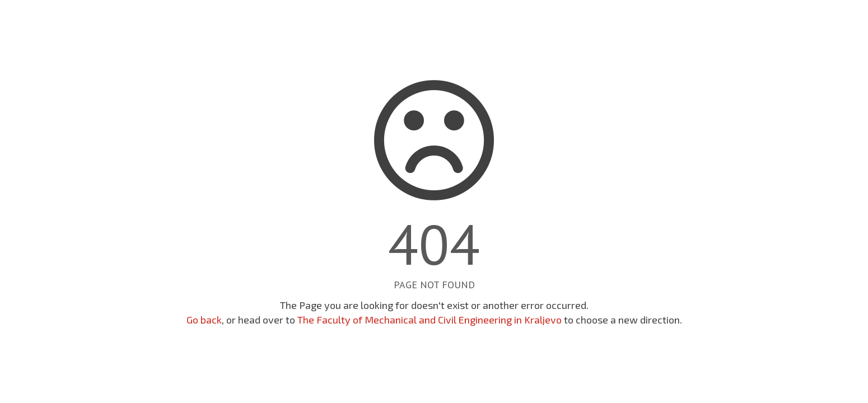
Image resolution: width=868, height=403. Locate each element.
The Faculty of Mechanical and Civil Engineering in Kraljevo (430, 320)
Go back (204, 320)
